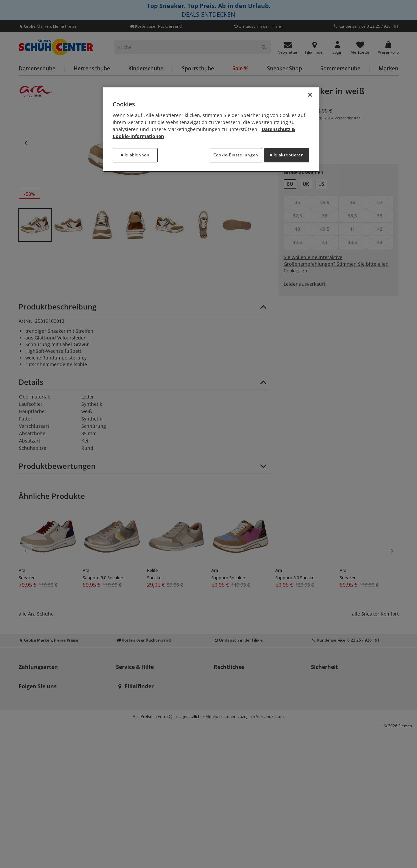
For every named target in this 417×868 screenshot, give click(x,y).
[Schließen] (310, 95)
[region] (211, 129)
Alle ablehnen (135, 155)
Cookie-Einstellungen (236, 155)
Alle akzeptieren (287, 155)
